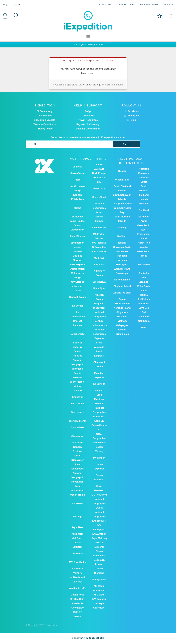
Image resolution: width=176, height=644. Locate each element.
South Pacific (122, 304)
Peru (144, 327)
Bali (144, 312)
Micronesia (144, 264)
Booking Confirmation (88, 129)
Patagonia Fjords (122, 204)
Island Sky (99, 188)
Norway (122, 227)
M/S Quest (78, 538)
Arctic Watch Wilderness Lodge (78, 273)
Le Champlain (78, 403)
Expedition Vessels (45, 120)
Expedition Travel (149, 4)
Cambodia (144, 321)
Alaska (144, 247)
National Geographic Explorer (99, 334)
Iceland (122, 243)
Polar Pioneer (77, 236)
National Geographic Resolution (77, 477)
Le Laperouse (99, 325)
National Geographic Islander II (77, 364)
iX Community (45, 111)
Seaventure (77, 412)
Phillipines (144, 299)
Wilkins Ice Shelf (122, 293)
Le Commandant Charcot (78, 317)
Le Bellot (78, 390)
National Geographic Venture (99, 317)
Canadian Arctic (122, 247)
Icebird (78, 247)
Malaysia (122, 317)
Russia (122, 171)
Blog (5, 4)
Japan (122, 299)
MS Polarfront (99, 495)
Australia (144, 273)
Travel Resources (125, 4)
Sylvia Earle (78, 427)
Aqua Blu (99, 421)
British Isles (122, 334)
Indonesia (144, 304)
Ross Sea (144, 204)
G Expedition (99, 247)
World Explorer (78, 421)
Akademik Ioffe (77, 588)
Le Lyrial (78, 167)
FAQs (88, 111)
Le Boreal (78, 306)
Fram (77, 180)
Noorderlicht (78, 334)
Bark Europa (99, 173)
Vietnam (122, 321)
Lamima (78, 325)
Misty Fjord (99, 288)
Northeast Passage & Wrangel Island (122, 264)
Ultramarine (77, 436)
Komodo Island (122, 308)
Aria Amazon (99, 534)
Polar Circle (144, 286)
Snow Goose (78, 173)
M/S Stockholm (78, 562)
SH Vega (77, 516)
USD (16, 5)
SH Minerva (99, 282)
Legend (99, 390)
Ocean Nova (99, 227)
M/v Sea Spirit (78, 599)
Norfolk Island (122, 280)
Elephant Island (122, 286)
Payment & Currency (88, 124)
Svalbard (122, 236)
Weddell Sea (122, 180)
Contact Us (105, 4)
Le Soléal (78, 503)
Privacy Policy (44, 129)
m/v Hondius (99, 251)
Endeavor (78, 397)
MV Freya (99, 258)
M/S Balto (99, 595)
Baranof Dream (78, 297)
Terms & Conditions (45, 124)
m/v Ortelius (78, 282)
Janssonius (99, 443)
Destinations (44, 116)
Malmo (78, 208)
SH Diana (78, 553)
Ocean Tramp (77, 495)
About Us (168, 4)
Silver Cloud (99, 197)
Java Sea (144, 308)
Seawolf (99, 403)
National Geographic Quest (99, 503)
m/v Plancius (99, 243)
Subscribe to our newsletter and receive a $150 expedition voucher (88, 137)
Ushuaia (78, 251)
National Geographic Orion (99, 208)
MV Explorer (99, 599)
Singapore (122, 312)
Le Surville (99, 384)
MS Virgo (77, 443)
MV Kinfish (99, 458)
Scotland (144, 210)
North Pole (144, 243)
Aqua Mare (77, 534)
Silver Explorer (77, 264)
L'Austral (99, 264)
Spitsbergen (78, 243)
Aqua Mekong (99, 538)
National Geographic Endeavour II (99, 516)
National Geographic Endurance (99, 412)
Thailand (144, 317)
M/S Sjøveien (99, 579)
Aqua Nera (78, 527)
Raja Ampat (122, 273)
